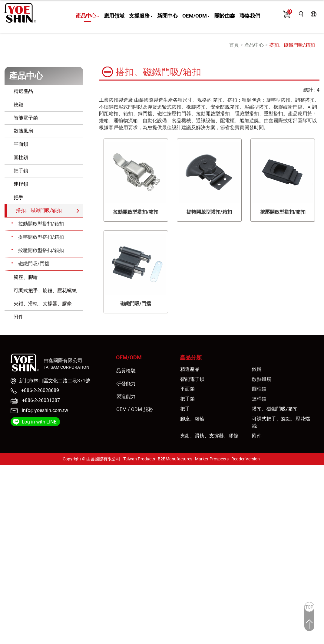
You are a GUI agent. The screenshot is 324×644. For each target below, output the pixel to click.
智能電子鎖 (26, 118)
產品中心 (88, 16)
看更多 (9, 530)
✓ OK (111, 640)
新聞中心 (167, 16)
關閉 (5, 468)
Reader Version (246, 459)
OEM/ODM (196, 16)
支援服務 (141, 16)
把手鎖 (21, 171)
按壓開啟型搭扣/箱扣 (41, 250)
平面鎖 (21, 144)
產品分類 (191, 357)
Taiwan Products (139, 459)
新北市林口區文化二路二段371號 (55, 381)
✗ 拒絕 (7, 489)
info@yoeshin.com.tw (45, 410)
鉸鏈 (18, 105)
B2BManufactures (175, 459)
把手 (18, 197)
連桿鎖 (21, 184)
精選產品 (23, 91)
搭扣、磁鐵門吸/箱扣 (292, 45)
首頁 (234, 45)
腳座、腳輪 (26, 277)
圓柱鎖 (21, 157)
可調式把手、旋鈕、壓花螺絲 (45, 291)
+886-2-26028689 (40, 390)
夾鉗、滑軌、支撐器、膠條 (43, 304)
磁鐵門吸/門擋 (34, 264)
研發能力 (126, 384)
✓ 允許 (7, 482)
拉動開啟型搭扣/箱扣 (41, 224)
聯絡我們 (250, 16)
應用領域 (114, 16)
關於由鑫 (225, 16)
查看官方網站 (34, 530)
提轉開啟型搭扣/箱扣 (41, 237)
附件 (18, 317)
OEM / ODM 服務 (135, 409)
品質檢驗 (126, 371)
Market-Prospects (212, 459)
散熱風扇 (23, 131)
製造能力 (126, 396)
